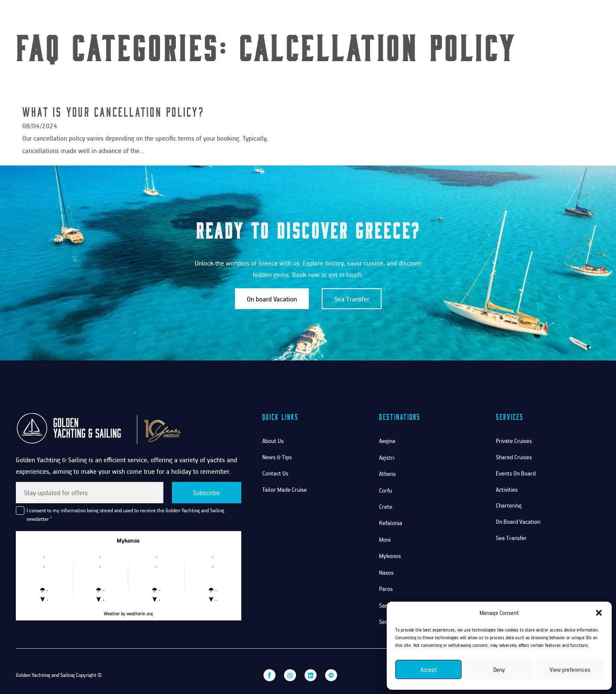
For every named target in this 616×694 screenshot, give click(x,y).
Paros (386, 589)
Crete (386, 506)
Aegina (387, 441)
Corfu (385, 490)
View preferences (570, 670)
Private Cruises (514, 441)
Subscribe (206, 493)
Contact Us (533, 16)
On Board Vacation (518, 521)
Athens (387, 474)
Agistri (387, 457)
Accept (429, 670)
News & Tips (277, 457)
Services (487, 16)
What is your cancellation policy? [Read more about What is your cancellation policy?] (113, 111)
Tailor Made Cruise (284, 489)
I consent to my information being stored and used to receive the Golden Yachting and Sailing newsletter (125, 514)
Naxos (386, 572)
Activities (507, 489)
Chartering (509, 505)
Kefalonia (391, 523)
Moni (385, 539)
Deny (499, 670)
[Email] (90, 493)
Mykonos (390, 556)
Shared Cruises (514, 457)
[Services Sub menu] (503, 17)
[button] (599, 613)
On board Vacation (272, 299)
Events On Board (516, 473)
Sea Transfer (352, 299)
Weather (112, 614)
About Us (273, 441)
